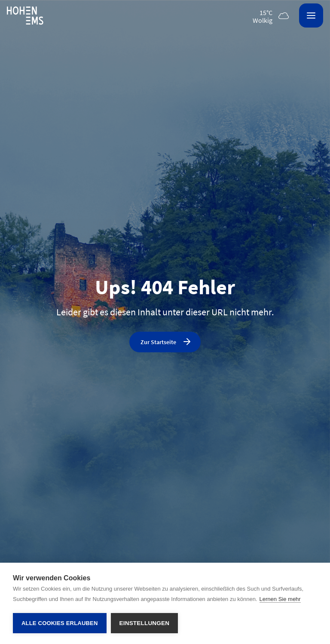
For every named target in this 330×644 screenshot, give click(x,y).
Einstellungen (145, 623)
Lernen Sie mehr (280, 599)
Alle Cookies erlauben (60, 623)
